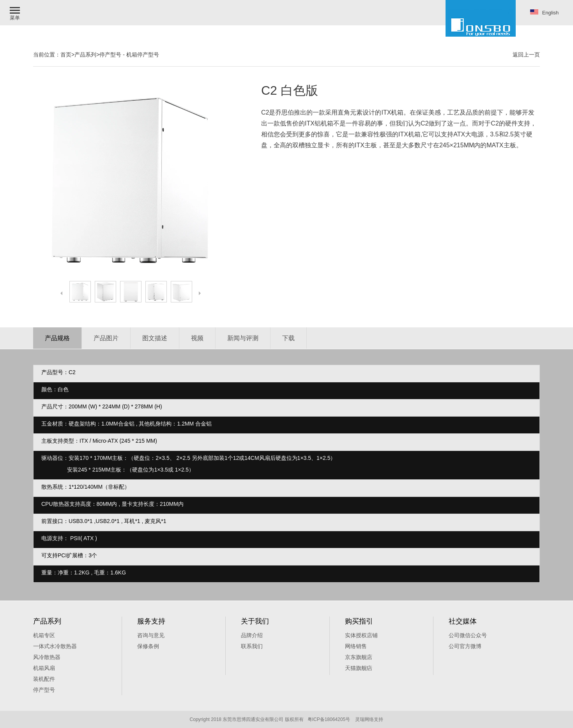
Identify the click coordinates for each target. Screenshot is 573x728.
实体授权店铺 (361, 635)
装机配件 (44, 679)
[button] (16, 13)
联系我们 (252, 646)
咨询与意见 (151, 635)
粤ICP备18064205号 (329, 719)
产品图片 (106, 338)
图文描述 (155, 338)
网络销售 (356, 646)
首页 (66, 55)
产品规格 (57, 338)
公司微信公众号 (468, 635)
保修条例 (148, 646)
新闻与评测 (243, 338)
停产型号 (110, 55)
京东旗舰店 (359, 657)
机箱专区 (44, 635)
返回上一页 (526, 55)
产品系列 (85, 55)
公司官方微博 (465, 646)
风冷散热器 (47, 657)
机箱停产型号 (143, 55)
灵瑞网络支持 (369, 719)
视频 (197, 338)
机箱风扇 (44, 668)
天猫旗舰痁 (359, 668)
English (545, 12)
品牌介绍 (252, 635)
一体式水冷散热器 (55, 646)
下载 (288, 338)
